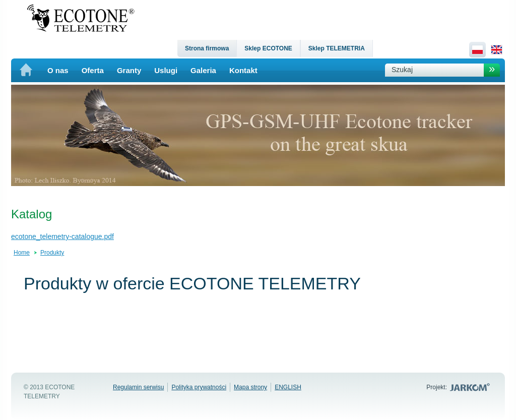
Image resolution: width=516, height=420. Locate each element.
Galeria (203, 70)
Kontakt (243, 70)
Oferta (93, 70)
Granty (129, 70)
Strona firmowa (207, 48)
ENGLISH (288, 387)
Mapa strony (250, 387)
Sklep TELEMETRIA (337, 48)
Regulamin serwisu (138, 387)
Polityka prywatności (199, 387)
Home (22, 253)
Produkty (52, 253)
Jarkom (471, 387)
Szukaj (402, 70)
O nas (58, 70)
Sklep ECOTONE (268, 48)
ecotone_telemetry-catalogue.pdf (62, 236)
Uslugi (166, 70)
